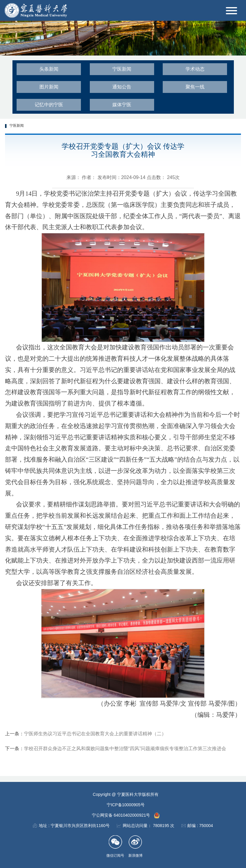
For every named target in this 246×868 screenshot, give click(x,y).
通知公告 (122, 87)
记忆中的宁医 (49, 105)
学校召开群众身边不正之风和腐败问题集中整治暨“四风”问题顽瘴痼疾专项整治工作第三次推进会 (125, 749)
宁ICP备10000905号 (126, 805)
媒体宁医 (122, 105)
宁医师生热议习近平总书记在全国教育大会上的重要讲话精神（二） (95, 734)
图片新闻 (49, 87)
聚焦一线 (195, 87)
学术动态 (195, 69)
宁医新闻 (122, 69)
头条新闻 (49, 69)
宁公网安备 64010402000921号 (122, 815)
